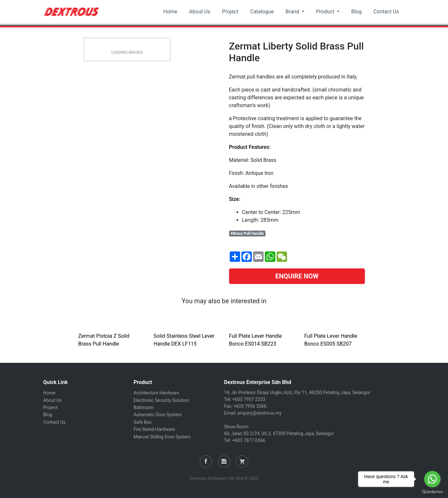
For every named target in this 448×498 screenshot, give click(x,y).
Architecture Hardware (156, 393)
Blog (356, 12)
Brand (293, 12)
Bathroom (144, 407)
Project (230, 12)
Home (170, 12)
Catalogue (262, 12)
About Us (200, 12)
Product (326, 12)
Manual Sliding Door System (162, 437)
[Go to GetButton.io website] (432, 491)
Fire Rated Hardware (154, 429)
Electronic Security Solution (161, 400)
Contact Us (386, 12)
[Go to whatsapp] (432, 479)
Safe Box (143, 422)
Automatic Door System (158, 415)
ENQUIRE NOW (297, 276)
